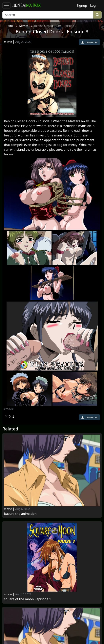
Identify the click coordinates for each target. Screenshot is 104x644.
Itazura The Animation (20, 514)
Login (94, 6)
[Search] (48, 15)
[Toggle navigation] (7, 6)
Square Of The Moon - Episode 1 (27, 599)
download (90, 42)
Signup (82, 6)
